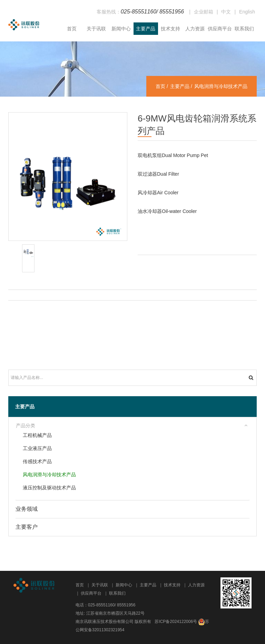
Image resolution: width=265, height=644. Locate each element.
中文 (226, 12)
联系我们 (244, 29)
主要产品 (146, 29)
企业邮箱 (204, 12)
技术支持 (170, 29)
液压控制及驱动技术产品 (49, 488)
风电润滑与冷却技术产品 (49, 475)
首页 (72, 29)
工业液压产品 (37, 448)
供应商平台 (220, 29)
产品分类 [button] (26, 426)
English (247, 12)
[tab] (132, 426)
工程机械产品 (37, 435)
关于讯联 (96, 29)
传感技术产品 (37, 461)
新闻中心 (121, 29)
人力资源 (195, 29)
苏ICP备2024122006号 (176, 622)
